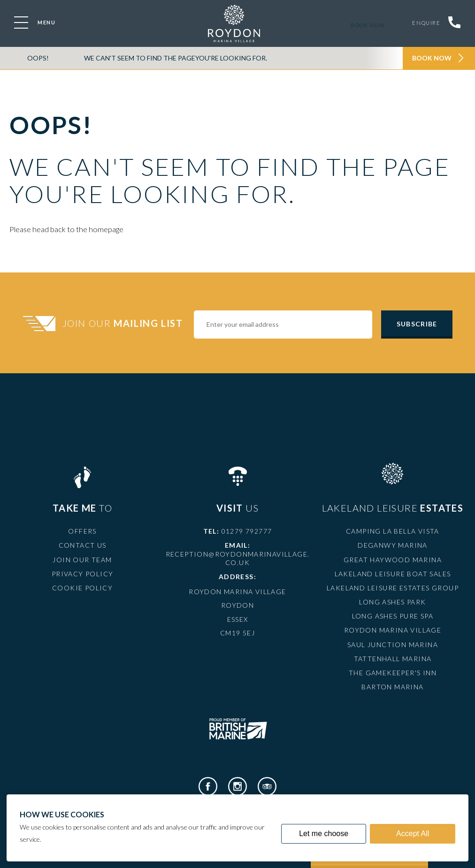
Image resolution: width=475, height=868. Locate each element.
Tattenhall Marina (393, 659)
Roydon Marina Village (393, 630)
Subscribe (417, 324)
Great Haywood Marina (393, 560)
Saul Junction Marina (393, 645)
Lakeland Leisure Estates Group (393, 588)
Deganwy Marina (393, 545)
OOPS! (38, 58)
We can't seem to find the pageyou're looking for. (176, 58)
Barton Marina (392, 687)
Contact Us (83, 545)
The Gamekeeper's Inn (393, 673)
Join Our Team (82, 560)
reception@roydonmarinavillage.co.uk (238, 558)
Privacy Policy (83, 574)
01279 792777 (247, 531)
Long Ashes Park (392, 602)
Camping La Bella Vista (393, 531)
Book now (366, 25)
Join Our (124, 323)
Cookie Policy (82, 588)
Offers (82, 531)
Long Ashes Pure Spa (393, 616)
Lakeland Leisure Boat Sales (393, 574)
